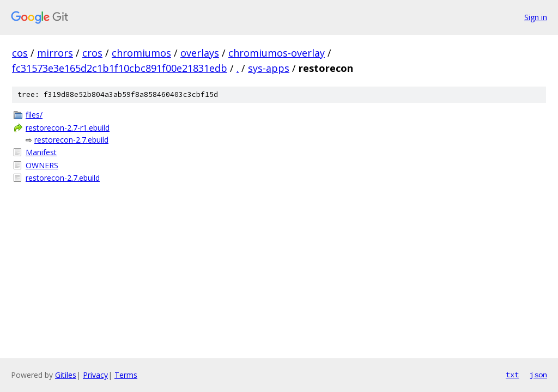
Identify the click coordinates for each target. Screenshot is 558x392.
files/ (34, 115)
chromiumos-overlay (277, 53)
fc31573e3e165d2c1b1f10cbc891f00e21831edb (120, 68)
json (538, 375)
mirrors (55, 53)
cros (92, 53)
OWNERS (42, 165)
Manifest (41, 152)
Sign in (536, 17)
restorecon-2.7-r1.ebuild (68, 128)
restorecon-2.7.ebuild (71, 140)
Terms (126, 375)
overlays (200, 53)
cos (20, 53)
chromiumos (141, 53)
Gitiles (66, 375)
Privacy (95, 375)
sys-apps (269, 68)
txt (512, 375)
